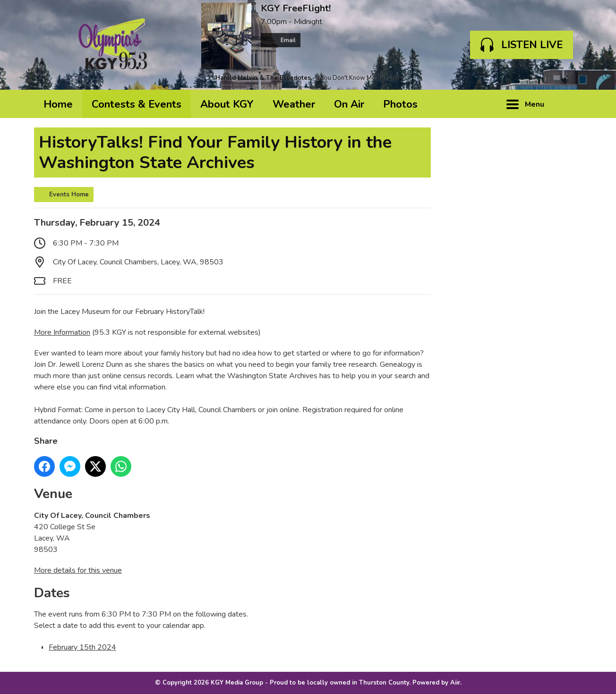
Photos (400, 104)
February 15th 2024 (82, 647)
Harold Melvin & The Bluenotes (263, 78)
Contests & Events (137, 104)
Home (58, 104)
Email (281, 40)
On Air (349, 104)
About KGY (227, 104)
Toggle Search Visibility (568, 104)
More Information (62, 332)
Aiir (455, 683)
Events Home (69, 195)
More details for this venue (78, 570)
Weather (294, 104)
